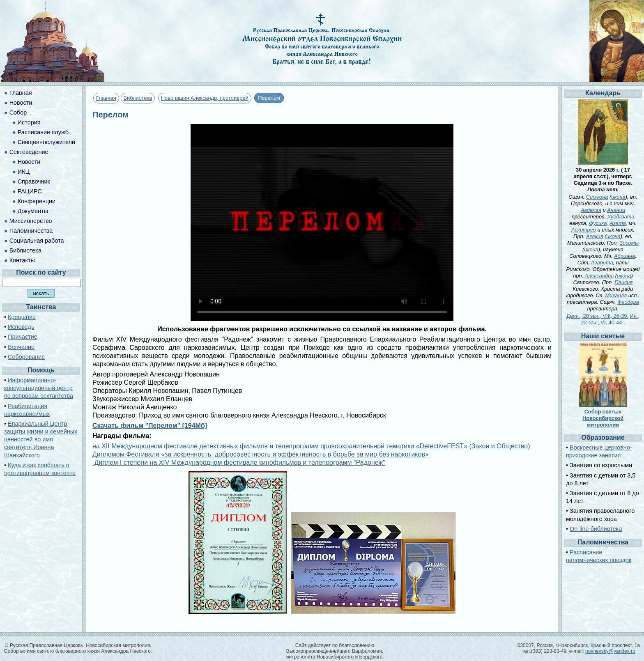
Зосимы (629, 243)
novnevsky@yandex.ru (610, 651)
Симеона (597, 197)
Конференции (37, 201)
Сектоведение (29, 152)
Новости (21, 103)
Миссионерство (31, 221)
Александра (599, 276)
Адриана (624, 256)
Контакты (22, 260)
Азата (618, 223)
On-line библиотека (596, 529)
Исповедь (21, 327)
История (29, 122)
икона (618, 197)
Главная (106, 98)
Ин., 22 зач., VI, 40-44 (610, 319)
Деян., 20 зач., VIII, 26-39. (597, 316)
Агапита (602, 263)
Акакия (595, 236)
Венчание (21, 347)
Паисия (623, 282)
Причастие (23, 337)
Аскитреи (584, 230)
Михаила (616, 295)
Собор (18, 112)
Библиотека (138, 98)
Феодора (628, 302)
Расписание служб (43, 132)
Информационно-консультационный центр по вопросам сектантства (39, 388)
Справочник (34, 181)
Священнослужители (46, 142)
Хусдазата (621, 217)
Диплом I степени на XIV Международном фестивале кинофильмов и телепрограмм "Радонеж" (239, 462)
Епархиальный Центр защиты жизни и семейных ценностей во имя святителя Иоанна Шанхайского (41, 440)
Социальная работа (37, 241)
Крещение (22, 317)
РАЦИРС (30, 191)
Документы (33, 211)
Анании (616, 210)
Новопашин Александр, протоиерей (205, 98)
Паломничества (31, 231)
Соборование (26, 357)
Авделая (591, 210)
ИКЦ (24, 172)
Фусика (598, 223)
